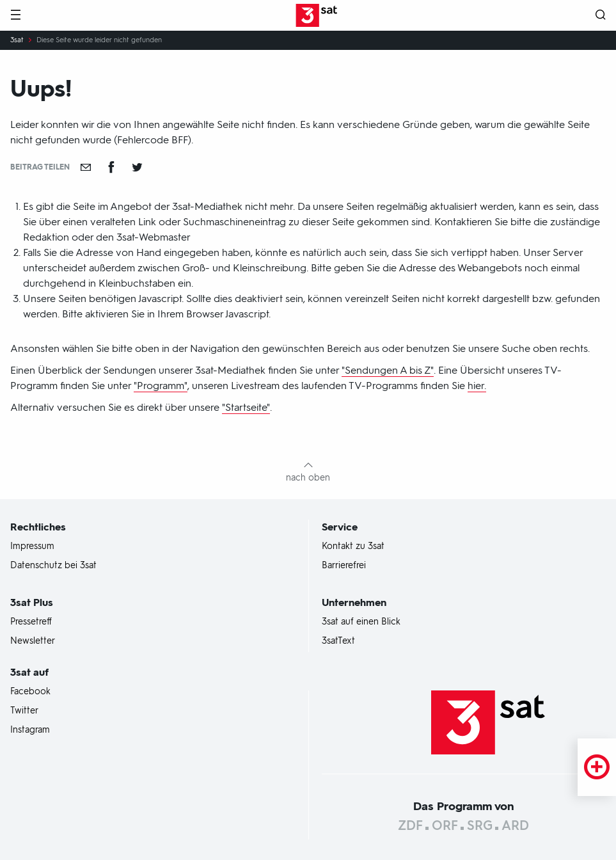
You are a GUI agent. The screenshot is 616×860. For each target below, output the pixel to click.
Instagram (30, 730)
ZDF (410, 825)
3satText (338, 641)
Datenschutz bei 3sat (53, 566)
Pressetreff (31, 622)
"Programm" (161, 386)
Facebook (30, 692)
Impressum (32, 546)
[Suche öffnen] (601, 16)
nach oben (308, 478)
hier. (477, 386)
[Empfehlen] (86, 167)
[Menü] (15, 16)
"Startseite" (246, 407)
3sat (17, 40)
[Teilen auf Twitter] (137, 167)
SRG (480, 825)
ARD (515, 825)
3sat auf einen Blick (361, 622)
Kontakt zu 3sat (353, 546)
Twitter (24, 711)
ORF (445, 825)
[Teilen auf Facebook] (111, 167)
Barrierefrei (344, 566)
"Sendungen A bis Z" (388, 370)
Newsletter (33, 641)
